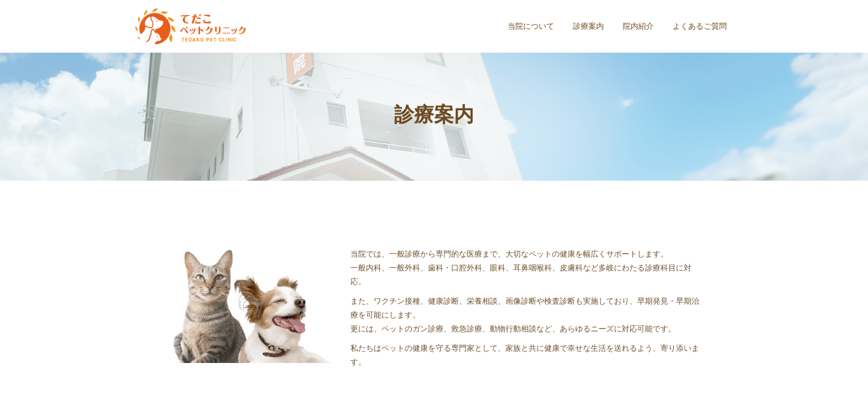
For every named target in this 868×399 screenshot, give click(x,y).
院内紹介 (638, 26)
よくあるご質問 (700, 26)
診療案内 (588, 26)
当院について (531, 26)
